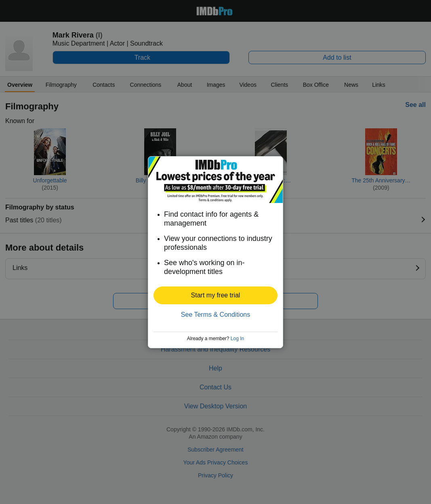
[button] (215, 295)
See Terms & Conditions (215, 315)
